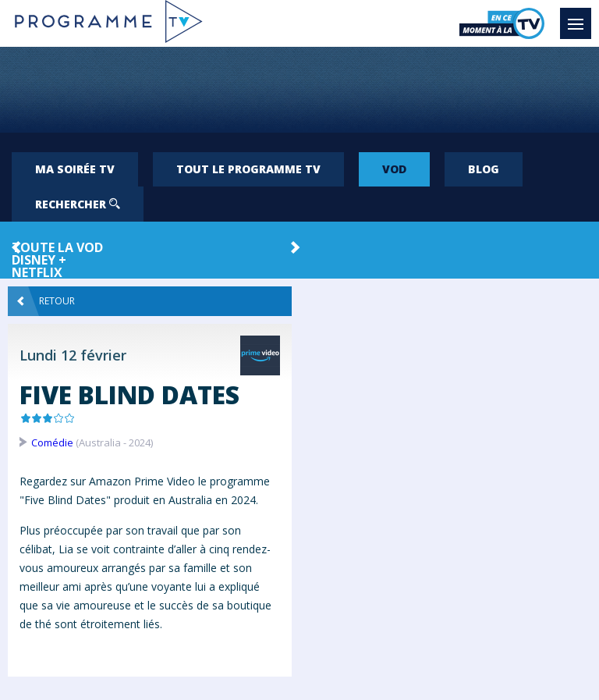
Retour (46, 301)
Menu (580, 16)
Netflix (37, 272)
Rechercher (78, 204)
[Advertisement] (299, 90)
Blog (484, 169)
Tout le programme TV (248, 169)
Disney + (39, 260)
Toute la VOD (57, 247)
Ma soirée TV (75, 169)
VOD (394, 169)
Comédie (52, 442)
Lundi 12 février (73, 355)
